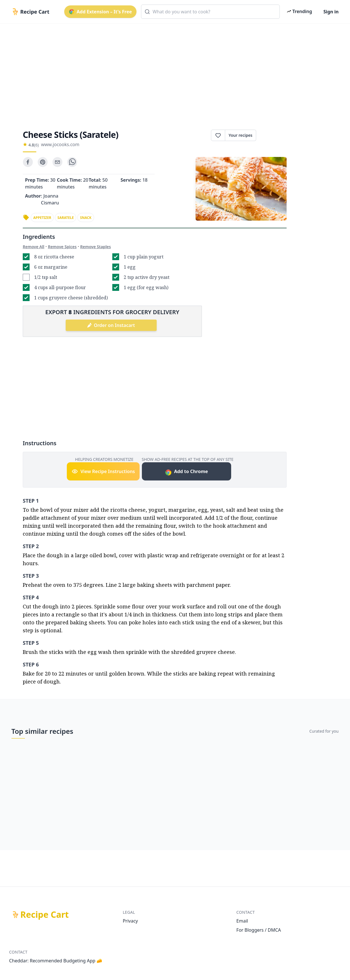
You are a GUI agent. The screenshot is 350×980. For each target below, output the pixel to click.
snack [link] (86, 218)
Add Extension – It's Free (100, 12)
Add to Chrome (186, 472)
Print (271, 135)
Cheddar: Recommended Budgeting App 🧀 (56, 961)
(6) (36, 145)
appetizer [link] (42, 218)
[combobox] (211, 12)
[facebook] (28, 162)
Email (242, 921)
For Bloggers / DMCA (259, 930)
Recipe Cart (45, 915)
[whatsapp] (72, 162)
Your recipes (241, 135)
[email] (57, 162)
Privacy (130, 921)
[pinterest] (43, 162)
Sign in (331, 12)
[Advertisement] (175, 72)
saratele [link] (66, 218)
